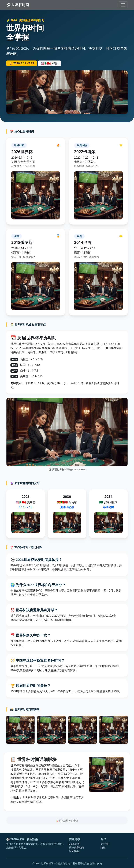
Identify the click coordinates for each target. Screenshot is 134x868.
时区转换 (74, 851)
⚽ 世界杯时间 (18, 5)
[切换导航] (123, 5)
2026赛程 (74, 844)
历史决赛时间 (76, 847)
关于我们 (105, 844)
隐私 (103, 847)
